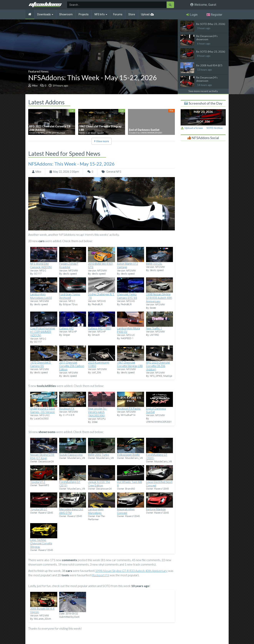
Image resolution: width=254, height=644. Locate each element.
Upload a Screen (192, 128)
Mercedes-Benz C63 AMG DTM (71, 511)
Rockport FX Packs (129, 409)
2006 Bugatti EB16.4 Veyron (42, 610)
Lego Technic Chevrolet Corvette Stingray (41, 543)
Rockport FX (67, 409)
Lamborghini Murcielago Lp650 (41, 296)
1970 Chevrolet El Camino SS (41, 364)
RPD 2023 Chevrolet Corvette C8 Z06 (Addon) (158, 366)
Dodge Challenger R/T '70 (101, 296)
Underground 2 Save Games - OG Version (42, 410)
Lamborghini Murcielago (96, 511)
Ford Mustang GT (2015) (70, 484)
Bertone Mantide (156, 509)
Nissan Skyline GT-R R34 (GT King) (42, 457)
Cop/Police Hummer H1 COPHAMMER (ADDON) (43, 332)
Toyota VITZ (38, 482)
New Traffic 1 (154, 328)
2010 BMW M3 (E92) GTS (100, 266)
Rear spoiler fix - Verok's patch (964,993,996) (98, 412)
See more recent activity (203, 91)
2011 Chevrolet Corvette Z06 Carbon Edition (72, 366)
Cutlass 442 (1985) (100, 328)
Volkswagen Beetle (128, 455)
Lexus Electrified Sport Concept (159, 484)
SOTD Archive (215, 128)
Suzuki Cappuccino (71, 455)
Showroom (66, 14)
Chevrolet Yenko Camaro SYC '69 (127, 296)
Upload (145, 14)
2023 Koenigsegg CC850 (99, 364)
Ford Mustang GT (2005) (157, 457)
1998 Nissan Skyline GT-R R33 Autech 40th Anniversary (159, 298)
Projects (84, 14)
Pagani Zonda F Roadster (69, 266)
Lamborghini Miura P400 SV (128, 330)
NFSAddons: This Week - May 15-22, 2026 (93, 78)
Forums (118, 14)
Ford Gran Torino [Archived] (70, 296)
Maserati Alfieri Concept (126, 511)
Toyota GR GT (39, 509)
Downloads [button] (45, 14)
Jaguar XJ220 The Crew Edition (99, 484)
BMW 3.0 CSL (154, 264)
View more (102, 141)
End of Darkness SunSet (156, 410)
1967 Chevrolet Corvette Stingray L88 (130, 364)
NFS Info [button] (101, 14)
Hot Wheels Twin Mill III (129, 484)
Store (132, 14)
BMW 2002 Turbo (99, 455)
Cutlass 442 (66, 328)
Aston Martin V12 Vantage (127, 266)
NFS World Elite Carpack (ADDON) (41, 266)
